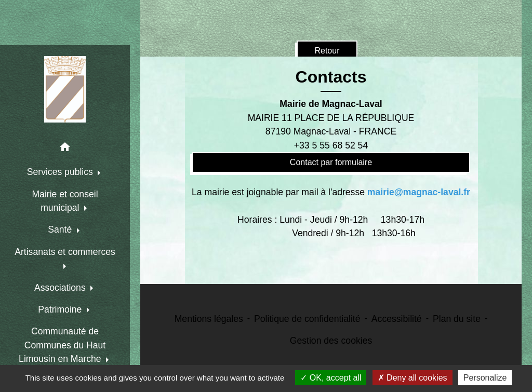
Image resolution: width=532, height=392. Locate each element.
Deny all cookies (413, 378)
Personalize (485, 378)
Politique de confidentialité (307, 319)
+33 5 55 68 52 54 (331, 145)
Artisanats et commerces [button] (65, 252)
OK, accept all (331, 378)
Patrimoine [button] (61, 309)
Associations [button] (61, 288)
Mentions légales (209, 319)
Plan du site (457, 319)
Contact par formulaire (331, 162)
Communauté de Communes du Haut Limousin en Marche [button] (62, 345)
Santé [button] (61, 229)
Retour (327, 51)
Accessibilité (397, 319)
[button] (65, 149)
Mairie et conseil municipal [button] (65, 201)
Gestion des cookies (331, 341)
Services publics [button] (61, 172)
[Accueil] (65, 89)
